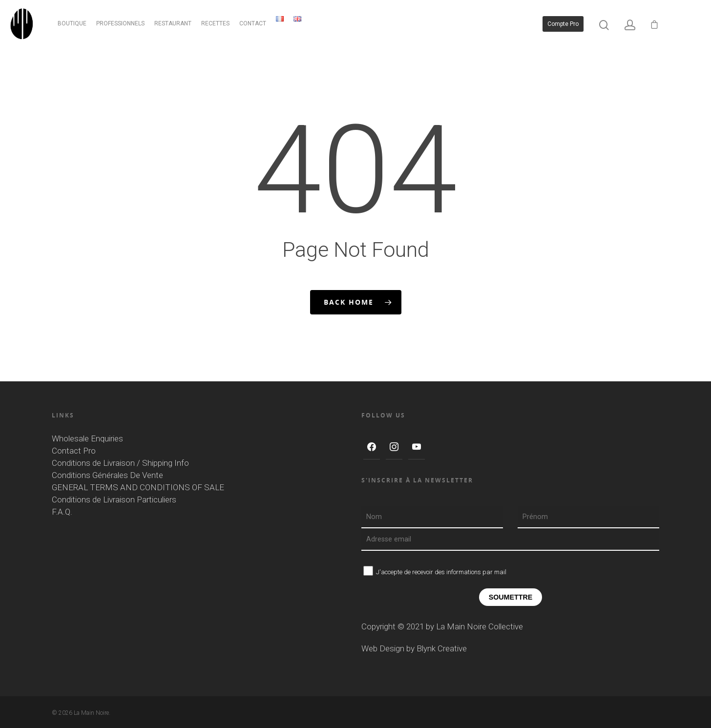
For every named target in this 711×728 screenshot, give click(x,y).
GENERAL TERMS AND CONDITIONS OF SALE (138, 487)
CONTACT (254, 24)
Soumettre (511, 597)
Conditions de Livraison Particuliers (114, 499)
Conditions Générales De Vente (107, 475)
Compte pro (563, 24)
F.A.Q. (62, 512)
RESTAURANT (174, 24)
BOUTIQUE (73, 24)
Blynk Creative (442, 648)
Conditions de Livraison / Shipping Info (120, 463)
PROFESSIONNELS (122, 24)
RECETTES (217, 24)
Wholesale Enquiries (87, 438)
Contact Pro (74, 451)
